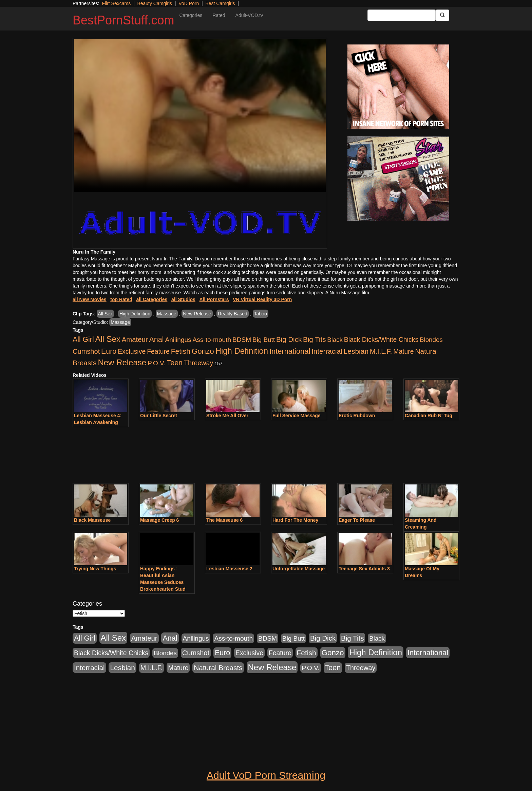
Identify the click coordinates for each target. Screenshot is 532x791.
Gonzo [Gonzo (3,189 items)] (203, 351)
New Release (197, 314)
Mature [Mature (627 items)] (403, 351)
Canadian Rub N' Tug (429, 416)
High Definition (135, 314)
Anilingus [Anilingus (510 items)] (178, 340)
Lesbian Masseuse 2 (229, 569)
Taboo (261, 314)
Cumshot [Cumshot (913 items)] (86, 351)
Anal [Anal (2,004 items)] (156, 339)
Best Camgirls (220, 3)
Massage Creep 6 (159, 520)
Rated (219, 15)
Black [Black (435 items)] (335, 340)
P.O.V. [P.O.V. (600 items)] (157, 363)
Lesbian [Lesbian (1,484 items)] (356, 351)
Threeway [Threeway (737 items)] (198, 363)
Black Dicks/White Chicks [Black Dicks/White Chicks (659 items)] (381, 339)
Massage (167, 314)
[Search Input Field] (402, 15)
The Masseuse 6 (224, 520)
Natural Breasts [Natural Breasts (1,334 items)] (218, 668)
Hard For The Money (295, 520)
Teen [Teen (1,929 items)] (175, 363)
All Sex (106, 314)
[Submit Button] (442, 15)
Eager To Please (357, 520)
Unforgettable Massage (299, 569)
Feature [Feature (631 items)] (158, 351)
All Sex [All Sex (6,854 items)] (108, 339)
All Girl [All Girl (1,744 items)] (83, 339)
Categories (191, 15)
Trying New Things (95, 569)
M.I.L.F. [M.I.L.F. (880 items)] (381, 351)
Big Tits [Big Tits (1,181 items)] (314, 339)
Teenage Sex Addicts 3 (364, 569)
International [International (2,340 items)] (290, 351)
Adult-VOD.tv (249, 15)
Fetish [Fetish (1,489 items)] (181, 351)
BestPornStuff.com (123, 20)
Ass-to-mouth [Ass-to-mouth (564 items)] (212, 340)
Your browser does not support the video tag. (200, 115)
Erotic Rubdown (357, 416)
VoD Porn (189, 3)
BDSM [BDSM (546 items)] (242, 340)
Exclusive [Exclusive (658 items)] (132, 351)
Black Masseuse (92, 520)
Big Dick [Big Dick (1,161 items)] (289, 339)
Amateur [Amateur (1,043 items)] (135, 339)
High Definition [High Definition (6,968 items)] (242, 351)
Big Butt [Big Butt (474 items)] (264, 340)
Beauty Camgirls (155, 3)
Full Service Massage (297, 416)
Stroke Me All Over (227, 416)
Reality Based (232, 314)
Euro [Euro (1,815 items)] (109, 351)
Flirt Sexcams (116, 3)
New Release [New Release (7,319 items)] (122, 362)
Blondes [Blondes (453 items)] (431, 340)
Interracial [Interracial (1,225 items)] (327, 351)
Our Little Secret (159, 416)
